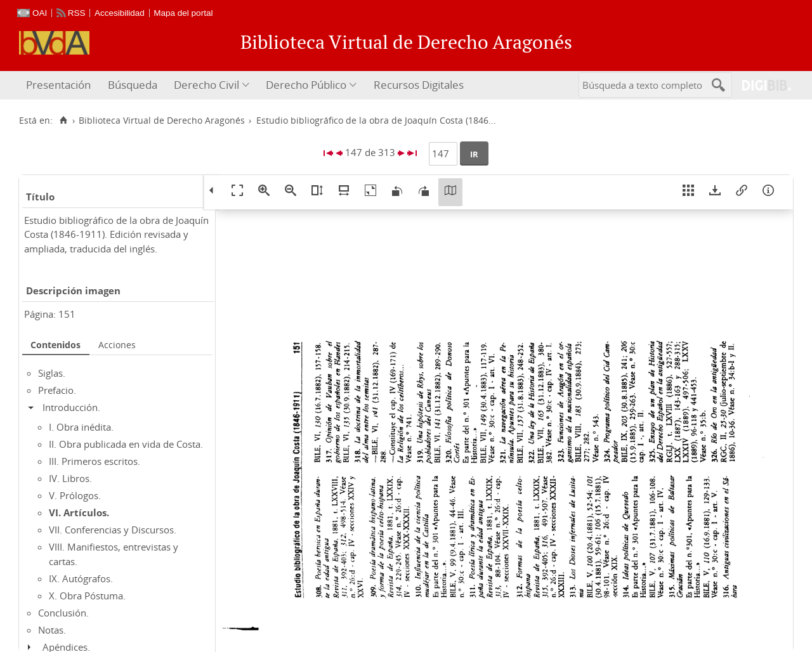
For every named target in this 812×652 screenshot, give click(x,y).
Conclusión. (63, 613)
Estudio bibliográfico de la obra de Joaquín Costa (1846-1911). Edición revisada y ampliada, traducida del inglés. (116, 234)
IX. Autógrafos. (81, 578)
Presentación (58, 85)
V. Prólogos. (75, 495)
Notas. (52, 630)
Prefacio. (57, 390)
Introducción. (71, 407)
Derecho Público (306, 85)
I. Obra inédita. (81, 427)
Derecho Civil (206, 85)
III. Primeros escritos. (95, 461)
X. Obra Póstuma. (87, 596)
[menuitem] (60, 85)
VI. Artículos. (79, 512)
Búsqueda (133, 85)
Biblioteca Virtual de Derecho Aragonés (162, 121)
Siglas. (52, 373)
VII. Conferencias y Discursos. (113, 530)
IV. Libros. (70, 478)
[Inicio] (63, 121)
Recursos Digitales (419, 85)
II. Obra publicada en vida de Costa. (126, 444)
